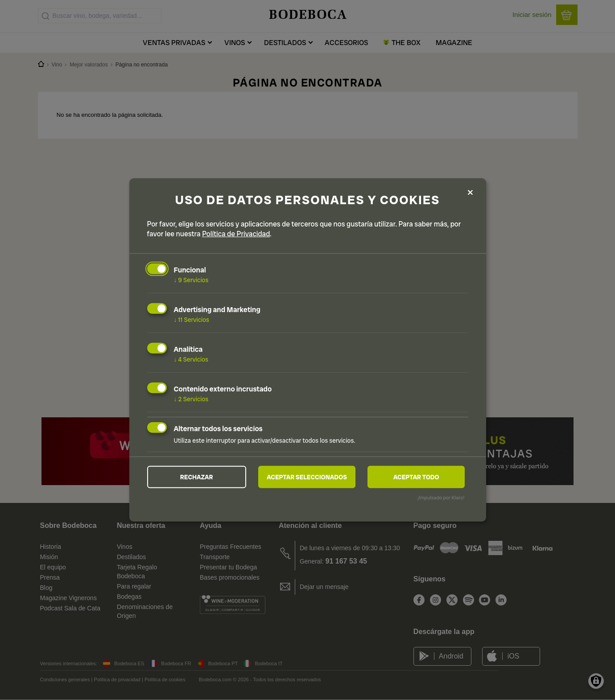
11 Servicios (192, 320)
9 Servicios (191, 280)
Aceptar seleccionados (307, 477)
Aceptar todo (416, 477)
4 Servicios (191, 359)
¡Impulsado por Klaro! (441, 498)
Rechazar (197, 477)
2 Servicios (191, 399)
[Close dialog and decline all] (471, 193)
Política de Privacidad (236, 234)
